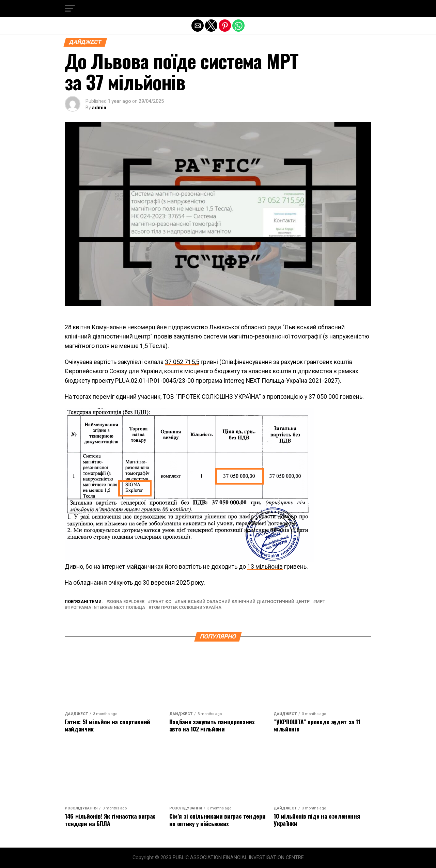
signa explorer (127, 602)
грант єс (161, 602)
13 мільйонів (265, 567)
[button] (70, 9)
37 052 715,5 (182, 362)
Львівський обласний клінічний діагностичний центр (244, 602)
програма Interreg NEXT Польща (106, 608)
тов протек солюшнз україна (186, 608)
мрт (321, 602)
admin (99, 108)
